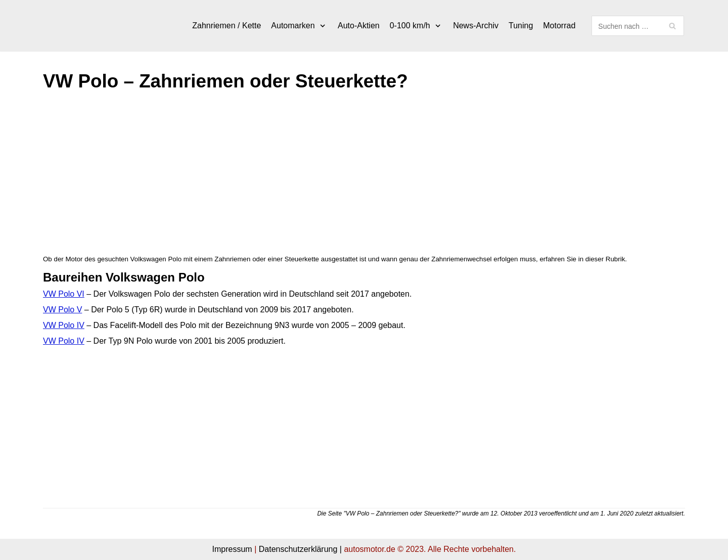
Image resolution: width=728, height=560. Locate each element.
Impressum (232, 549)
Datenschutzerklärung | (300, 549)
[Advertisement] (346, 177)
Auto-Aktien (359, 26)
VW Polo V (62, 310)
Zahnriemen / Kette (226, 26)
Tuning (521, 26)
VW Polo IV (64, 325)
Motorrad (559, 26)
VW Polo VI (64, 294)
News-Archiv (476, 26)
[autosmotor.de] (94, 26)
